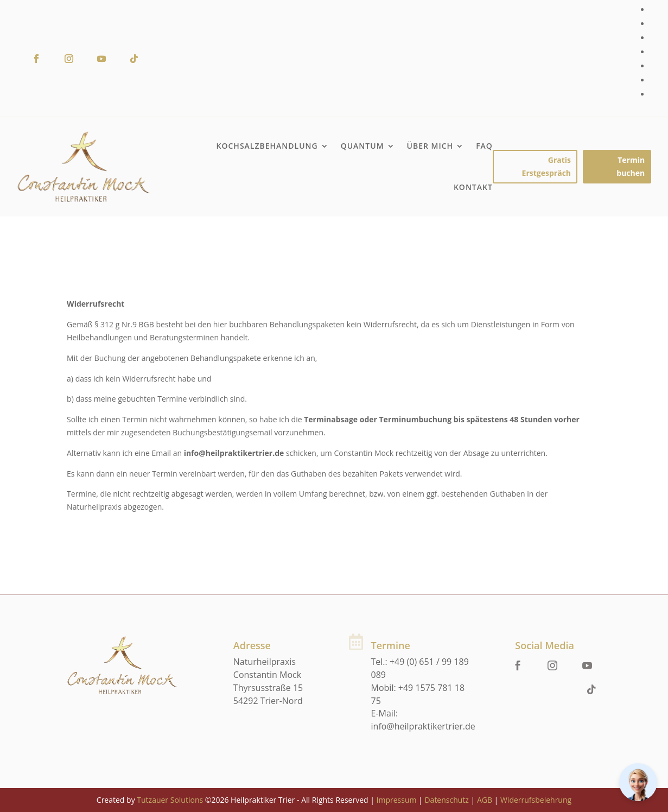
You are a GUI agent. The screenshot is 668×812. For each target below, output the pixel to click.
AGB (485, 800)
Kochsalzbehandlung (267, 146)
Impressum (397, 800)
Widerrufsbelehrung (536, 800)
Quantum (362, 146)
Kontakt (473, 187)
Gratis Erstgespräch (546, 166)
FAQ (484, 146)
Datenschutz (446, 800)
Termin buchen (631, 166)
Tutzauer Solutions (170, 800)
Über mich (430, 146)
